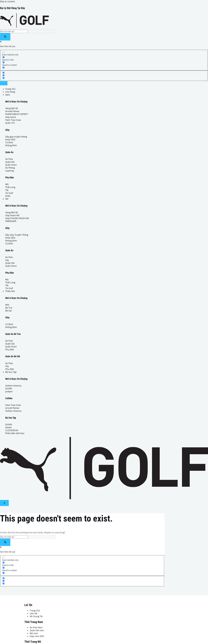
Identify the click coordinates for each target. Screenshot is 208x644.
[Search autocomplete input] (42, 31)
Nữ (7, 199)
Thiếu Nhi (10, 291)
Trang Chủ (10, 89)
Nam (8, 95)
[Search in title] (4, 57)
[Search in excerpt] (4, 68)
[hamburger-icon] (4, 83)
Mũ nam (34, 633)
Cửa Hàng (10, 92)
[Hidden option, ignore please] (4, 73)
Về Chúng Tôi (36, 616)
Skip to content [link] (7, 1)
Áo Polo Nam (36, 627)
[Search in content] (4, 62)
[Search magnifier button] (5, 37)
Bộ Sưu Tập (11, 372)
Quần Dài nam (37, 630)
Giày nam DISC (37, 636)
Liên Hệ (33, 613)
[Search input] (14, 31)
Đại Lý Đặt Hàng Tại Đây (12, 8)
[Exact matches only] (4, 52)
